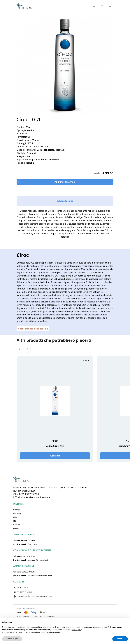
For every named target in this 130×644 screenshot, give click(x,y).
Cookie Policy (51, 616)
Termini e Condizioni (23, 616)
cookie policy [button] (77, 630)
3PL (15, 521)
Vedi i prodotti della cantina (33, 329)
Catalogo (17, 510)
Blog (15, 517)
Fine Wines (17, 513)
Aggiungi (55, 456)
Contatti (16, 529)
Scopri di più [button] (12, 639)
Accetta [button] (120, 639)
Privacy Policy (38, 616)
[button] (20, 349)
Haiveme (17, 525)
